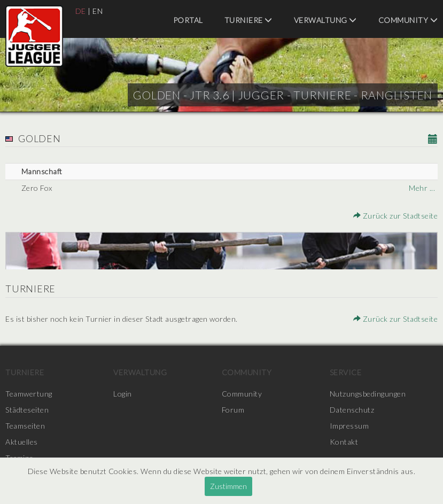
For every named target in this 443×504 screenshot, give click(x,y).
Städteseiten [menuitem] (27, 410)
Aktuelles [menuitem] (22, 442)
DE (81, 11)
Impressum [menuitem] (349, 426)
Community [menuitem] (408, 20)
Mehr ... (422, 188)
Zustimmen (228, 486)
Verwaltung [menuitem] (325, 20)
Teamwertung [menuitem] (29, 394)
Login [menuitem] (123, 394)
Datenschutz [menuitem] (352, 410)
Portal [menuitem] (188, 20)
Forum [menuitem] (233, 410)
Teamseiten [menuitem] (25, 426)
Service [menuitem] (346, 372)
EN (98, 11)
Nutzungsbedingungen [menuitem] (368, 394)
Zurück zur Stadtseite (396, 216)
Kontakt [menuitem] (344, 442)
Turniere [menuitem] (248, 20)
